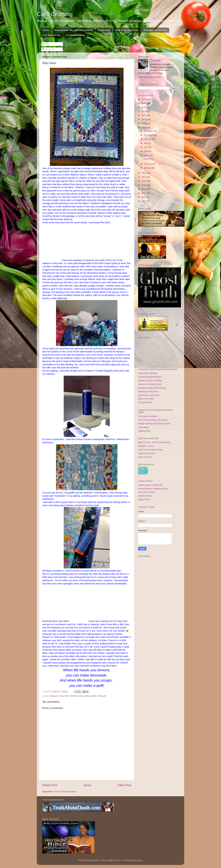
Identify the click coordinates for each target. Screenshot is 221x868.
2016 (144, 181)
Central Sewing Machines (150, 377)
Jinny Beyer (144, 427)
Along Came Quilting (148, 373)
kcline (120, 860)
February (148, 164)
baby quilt (54, 696)
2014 (144, 189)
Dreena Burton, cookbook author (153, 489)
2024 (144, 107)
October (148, 139)
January (148, 168)
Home (46, 30)
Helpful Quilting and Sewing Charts (154, 424)
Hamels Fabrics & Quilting (150, 380)
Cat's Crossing (55, 14)
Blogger (139, 860)
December (149, 131)
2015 (144, 185)
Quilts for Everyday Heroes (150, 450)
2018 (144, 173)
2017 (144, 177)
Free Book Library (51, 35)
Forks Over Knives (147, 492)
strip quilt (102, 696)
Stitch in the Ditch (146, 399)
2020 (144, 124)
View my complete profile (150, 77)
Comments (48, 49)
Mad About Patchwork (148, 392)
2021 (144, 119)
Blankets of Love (146, 446)
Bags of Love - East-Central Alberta (154, 442)
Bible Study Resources (127, 30)
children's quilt (76, 696)
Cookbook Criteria (75, 35)
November (149, 135)
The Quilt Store (145, 402)
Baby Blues (149, 159)
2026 (144, 99)
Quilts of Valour (145, 457)
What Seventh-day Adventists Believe (73, 30)
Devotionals (104, 30)
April (146, 151)
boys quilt (64, 696)
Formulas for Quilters (148, 416)
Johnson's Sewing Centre (150, 384)
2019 (144, 127)
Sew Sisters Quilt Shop (149, 395)
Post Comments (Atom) (66, 792)
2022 (144, 115)
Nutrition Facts (145, 496)
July (146, 143)
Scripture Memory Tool (155, 30)
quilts (94, 696)
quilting (87, 696)
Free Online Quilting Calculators (153, 420)
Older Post (124, 785)
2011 (144, 201)
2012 (144, 197)
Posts (46, 44)
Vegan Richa (144, 499)
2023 (144, 111)
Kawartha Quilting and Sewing (152, 388)
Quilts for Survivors (147, 453)
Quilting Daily (144, 431)
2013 (144, 193)
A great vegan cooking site (150, 485)
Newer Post (50, 785)
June (146, 147)
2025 (144, 103)
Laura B (156, 60)
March (147, 155)
